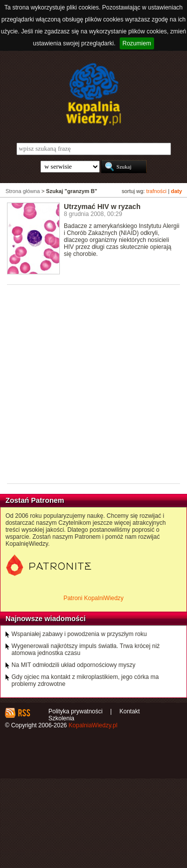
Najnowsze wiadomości (46, 619)
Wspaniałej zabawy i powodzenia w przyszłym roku (79, 634)
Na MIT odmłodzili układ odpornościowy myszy (74, 665)
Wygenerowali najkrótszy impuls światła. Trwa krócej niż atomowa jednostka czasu (86, 650)
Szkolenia (61, 718)
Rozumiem (137, 43)
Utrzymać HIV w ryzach (102, 207)
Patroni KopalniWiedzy (93, 598)
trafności (156, 191)
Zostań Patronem (35, 500)
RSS (24, 713)
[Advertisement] (93, 383)
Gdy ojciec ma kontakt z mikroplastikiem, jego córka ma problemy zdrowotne (85, 680)
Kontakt (130, 711)
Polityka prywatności (76, 711)
